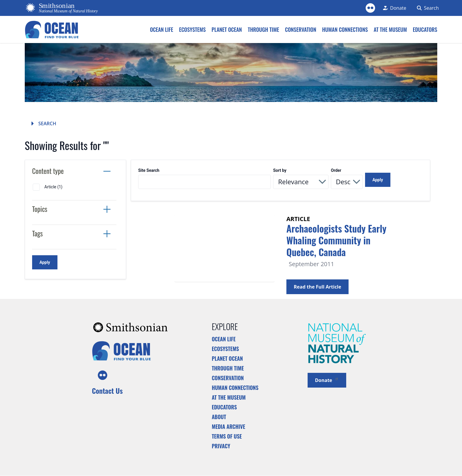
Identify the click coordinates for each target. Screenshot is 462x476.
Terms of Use (227, 436)
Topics (40, 209)
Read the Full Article (317, 287)
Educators (224, 407)
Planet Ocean (227, 358)
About (219, 417)
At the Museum (229, 397)
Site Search (149, 171)
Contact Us (107, 391)
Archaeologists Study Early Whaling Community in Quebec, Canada (336, 240)
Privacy (221, 446)
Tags (37, 233)
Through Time (228, 368)
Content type (48, 171)
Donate (327, 380)
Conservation (228, 378)
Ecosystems (225, 349)
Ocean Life (224, 339)
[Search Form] (425, 8)
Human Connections (235, 388)
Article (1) (53, 187)
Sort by (280, 171)
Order (336, 171)
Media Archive (228, 426)
